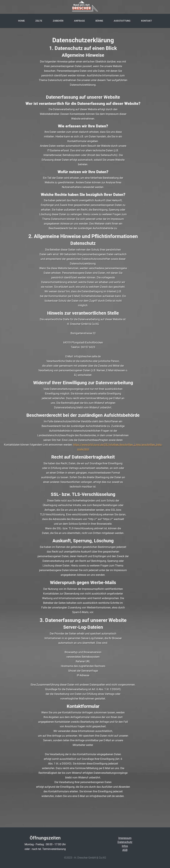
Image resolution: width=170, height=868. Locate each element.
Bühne (99, 21)
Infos (125, 846)
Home (21, 21)
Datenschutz (125, 842)
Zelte (39, 21)
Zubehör (58, 21)
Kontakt (147, 21)
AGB (125, 850)
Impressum (125, 838)
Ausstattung (122, 21)
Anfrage (79, 21)
